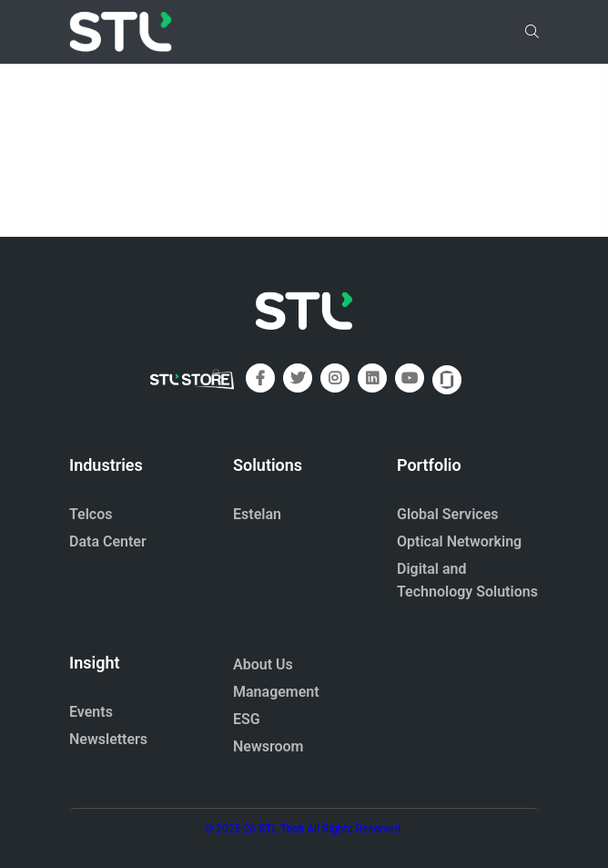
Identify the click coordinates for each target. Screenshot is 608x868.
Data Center (108, 541)
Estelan (257, 514)
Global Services (447, 514)
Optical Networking (459, 541)
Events (91, 712)
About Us (263, 664)
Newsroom (269, 746)
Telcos (91, 514)
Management (276, 692)
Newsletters (108, 739)
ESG (247, 719)
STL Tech (281, 829)
